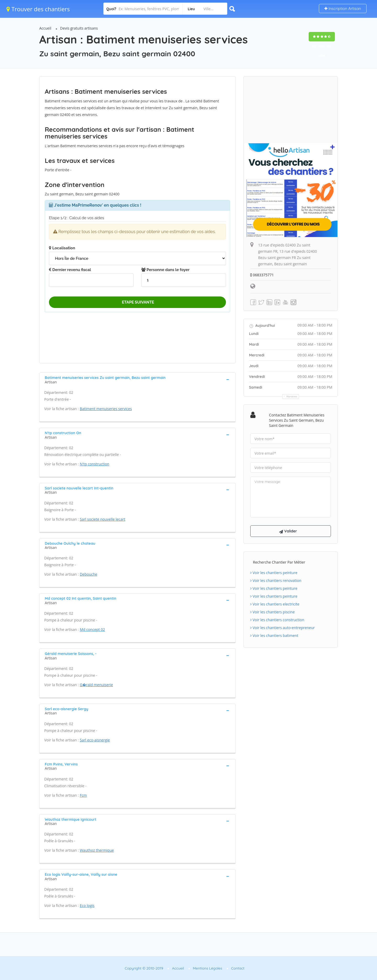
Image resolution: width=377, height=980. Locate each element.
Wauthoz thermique (97, 850)
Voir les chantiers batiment (274, 635)
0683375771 (262, 275)
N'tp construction (95, 464)
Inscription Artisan (343, 9)
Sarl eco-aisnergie (95, 740)
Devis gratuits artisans (79, 28)
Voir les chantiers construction (277, 620)
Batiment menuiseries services (106, 409)
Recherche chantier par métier (279, 562)
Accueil (45, 28)
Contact (238, 968)
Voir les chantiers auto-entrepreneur (282, 628)
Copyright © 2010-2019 (144, 968)
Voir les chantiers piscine (273, 612)
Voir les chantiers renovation (276, 580)
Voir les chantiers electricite (275, 604)
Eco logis (87, 905)
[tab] (137, 379)
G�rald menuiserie (96, 685)
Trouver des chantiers (38, 9)
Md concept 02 (92, 629)
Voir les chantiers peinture (274, 573)
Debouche (89, 574)
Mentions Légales (208, 968)
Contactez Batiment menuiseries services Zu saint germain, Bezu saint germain (297, 420)
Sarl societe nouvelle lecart (103, 519)
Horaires (292, 396)
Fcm (83, 795)
